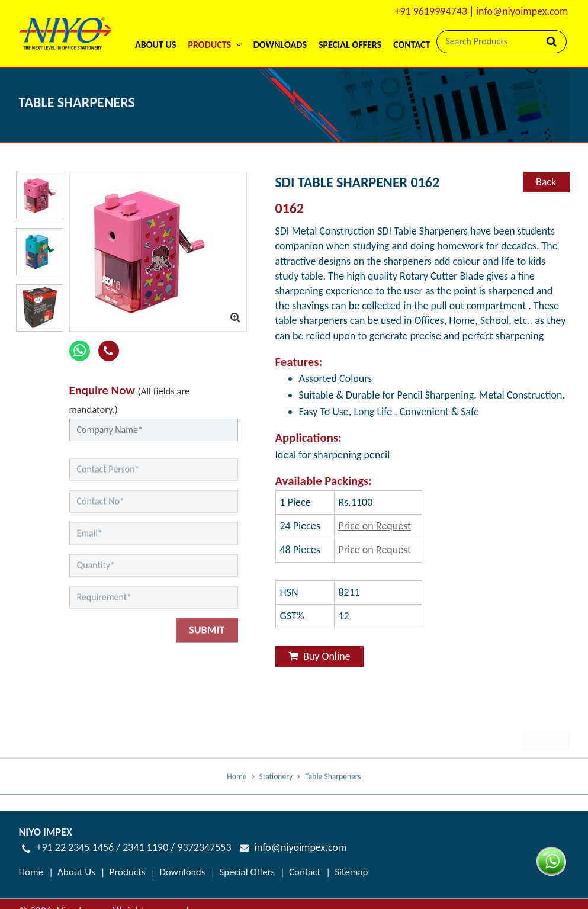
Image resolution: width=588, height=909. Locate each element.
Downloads (280, 45)
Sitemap (351, 863)
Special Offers (350, 45)
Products (128, 863)
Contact (412, 45)
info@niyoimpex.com (522, 11)
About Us (155, 45)
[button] (214, 29)
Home (237, 784)
